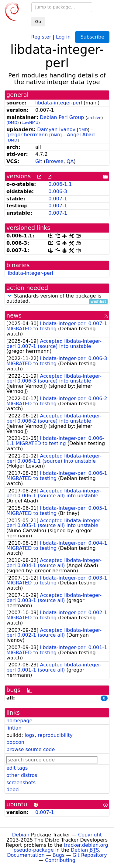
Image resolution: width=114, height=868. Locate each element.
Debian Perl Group (62, 117)
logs (30, 735)
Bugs (59, 855)
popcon (15, 742)
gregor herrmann (27, 135)
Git (39, 161)
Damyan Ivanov (56, 129)
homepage (19, 721)
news (14, 316)
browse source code (31, 749)
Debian (21, 835)
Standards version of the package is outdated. (57, 299)
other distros (22, 775)
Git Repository (90, 855)
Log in (63, 37)
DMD (13, 123)
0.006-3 (58, 191)
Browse (54, 161)
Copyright (90, 835)
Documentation (26, 855)
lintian (14, 728)
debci (13, 790)
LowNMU (30, 123)
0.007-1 (58, 199)
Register (41, 37)
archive (94, 118)
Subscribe (92, 37)
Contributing (60, 860)
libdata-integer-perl (59, 103)
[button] (9, 296)
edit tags (17, 768)
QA (70, 161)
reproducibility (55, 735)
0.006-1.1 (60, 184)
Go (38, 22)
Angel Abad (81, 135)
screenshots (21, 783)
